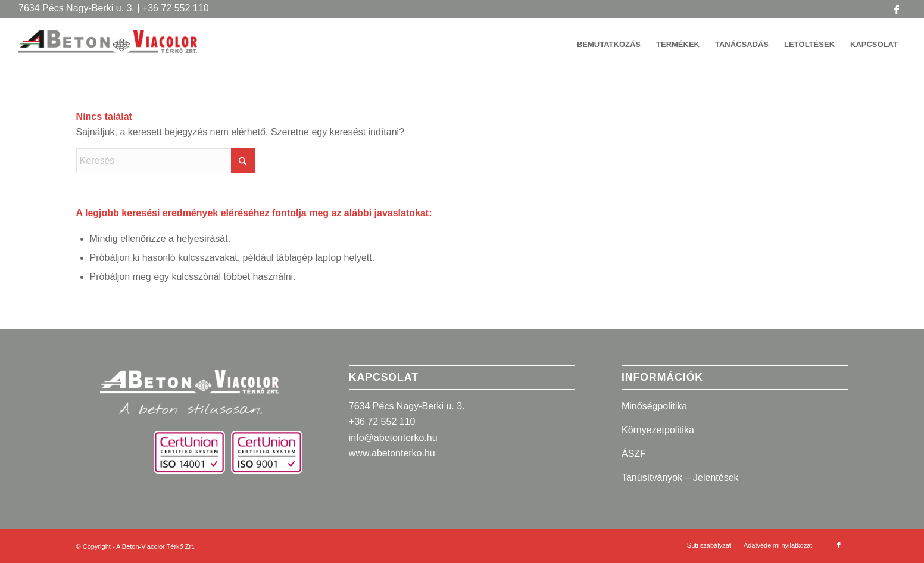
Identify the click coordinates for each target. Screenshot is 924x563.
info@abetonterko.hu (393, 438)
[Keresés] (166, 161)
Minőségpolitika (654, 406)
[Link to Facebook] (897, 9)
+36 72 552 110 (382, 422)
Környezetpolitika (658, 430)
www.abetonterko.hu (392, 453)
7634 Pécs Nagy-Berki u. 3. (407, 406)
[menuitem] (609, 45)
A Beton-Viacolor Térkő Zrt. (155, 546)
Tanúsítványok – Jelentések (680, 478)
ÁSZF (634, 454)
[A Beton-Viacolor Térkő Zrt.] (108, 51)
